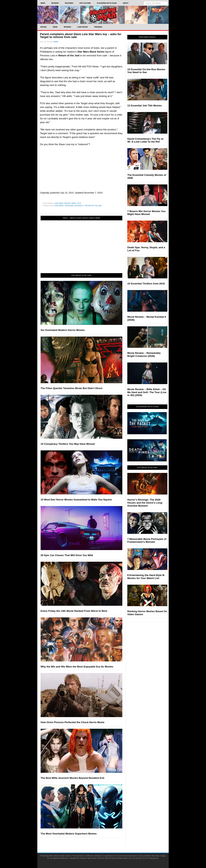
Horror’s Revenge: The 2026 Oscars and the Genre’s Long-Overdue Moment (145, 503)
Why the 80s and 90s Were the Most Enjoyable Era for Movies (77, 667)
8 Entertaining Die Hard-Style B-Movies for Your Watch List (146, 577)
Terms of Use (109, 858)
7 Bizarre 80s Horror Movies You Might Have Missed (146, 213)
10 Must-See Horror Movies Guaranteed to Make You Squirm (76, 500)
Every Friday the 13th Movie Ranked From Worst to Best (74, 611)
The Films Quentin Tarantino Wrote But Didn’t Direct (71, 388)
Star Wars (59, 206)
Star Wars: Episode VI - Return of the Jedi (83, 206)
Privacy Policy (122, 858)
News (74, 203)
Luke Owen (59, 203)
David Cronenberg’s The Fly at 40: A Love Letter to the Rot (145, 140)
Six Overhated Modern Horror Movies (63, 330)
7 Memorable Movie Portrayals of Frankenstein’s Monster (147, 541)
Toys (79, 203)
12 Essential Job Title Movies (145, 106)
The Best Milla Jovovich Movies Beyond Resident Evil (72, 778)
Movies (67, 203)
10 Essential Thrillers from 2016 (146, 284)
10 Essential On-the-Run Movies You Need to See (146, 71)
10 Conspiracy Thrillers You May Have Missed (68, 444)
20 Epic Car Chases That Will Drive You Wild (67, 555)
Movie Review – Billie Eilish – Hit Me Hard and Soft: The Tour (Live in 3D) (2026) (147, 392)
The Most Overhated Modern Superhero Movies (69, 834)
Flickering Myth (103, 15)
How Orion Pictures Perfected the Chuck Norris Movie (73, 722)
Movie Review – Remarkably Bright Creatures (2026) (144, 354)
